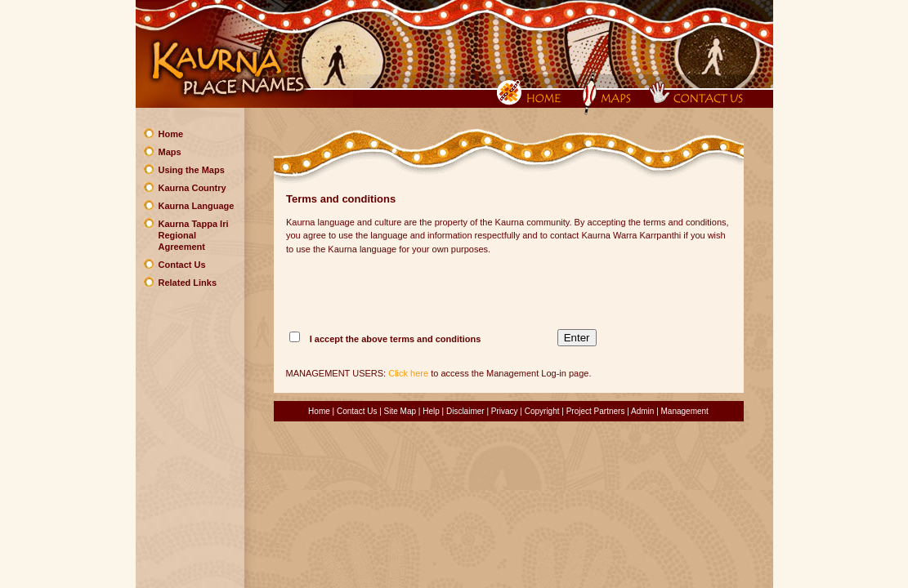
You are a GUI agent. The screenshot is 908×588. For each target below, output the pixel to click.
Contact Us (182, 265)
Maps (170, 152)
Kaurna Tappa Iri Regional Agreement (194, 235)
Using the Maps (192, 170)
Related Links (188, 283)
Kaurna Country (192, 188)
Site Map (400, 411)
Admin (642, 411)
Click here (408, 373)
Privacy (505, 411)
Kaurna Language (197, 206)
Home (171, 134)
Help (431, 411)
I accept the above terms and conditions (396, 339)
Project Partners (596, 411)
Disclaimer (465, 411)
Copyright (542, 411)
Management (685, 411)
